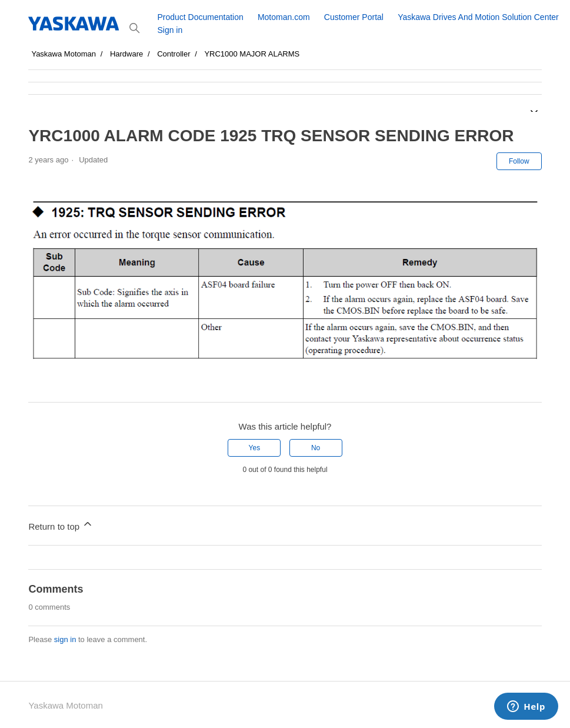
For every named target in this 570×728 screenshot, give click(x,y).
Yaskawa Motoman (64, 54)
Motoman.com (284, 17)
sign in (65, 639)
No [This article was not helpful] (316, 448)
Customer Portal (354, 17)
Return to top (61, 525)
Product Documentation (200, 17)
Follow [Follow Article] (519, 161)
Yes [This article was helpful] (255, 448)
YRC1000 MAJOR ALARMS (252, 54)
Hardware (126, 54)
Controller (174, 54)
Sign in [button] (170, 30)
